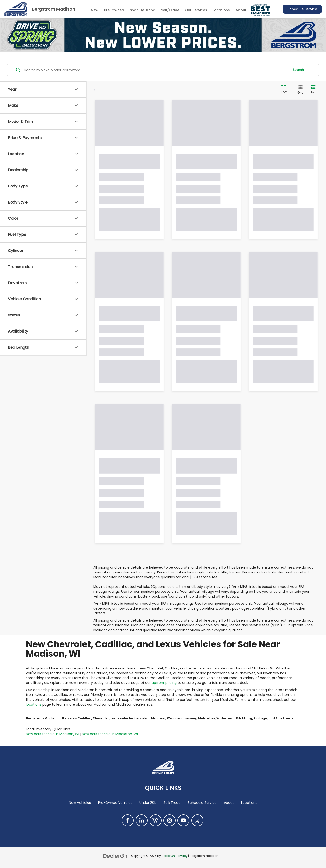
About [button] (241, 10)
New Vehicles (80, 803)
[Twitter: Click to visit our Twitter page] (197, 820)
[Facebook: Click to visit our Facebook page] (128, 820)
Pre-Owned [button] (114, 10)
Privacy (182, 856)
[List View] (313, 90)
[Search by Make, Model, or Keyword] (156, 70)
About (229, 803)
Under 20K (148, 803)
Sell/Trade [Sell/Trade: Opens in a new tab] (170, 10)
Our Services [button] (196, 10)
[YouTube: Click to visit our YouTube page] (183, 820)
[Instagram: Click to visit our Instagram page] (169, 820)
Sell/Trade (172, 803)
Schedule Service (302, 9)
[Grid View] (300, 90)
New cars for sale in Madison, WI (53, 734)
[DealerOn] (115, 856)
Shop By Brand (143, 10)
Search (298, 70)
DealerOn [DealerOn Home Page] (168, 856)
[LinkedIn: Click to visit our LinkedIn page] (142, 820)
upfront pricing (164, 683)
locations (34, 704)
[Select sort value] (285, 90)
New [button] (95, 10)
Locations (221, 10)
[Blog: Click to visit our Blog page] (156, 820)
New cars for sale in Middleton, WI (110, 734)
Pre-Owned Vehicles (115, 803)
